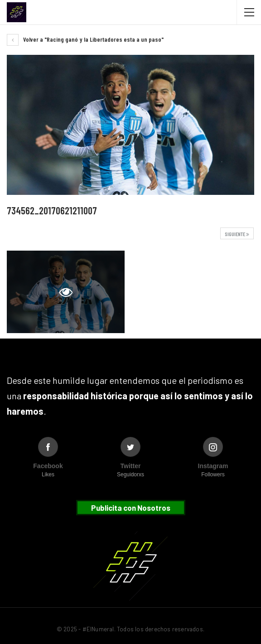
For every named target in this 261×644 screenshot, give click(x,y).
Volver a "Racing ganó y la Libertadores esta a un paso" (85, 39)
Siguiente (237, 234)
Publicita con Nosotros (131, 508)
